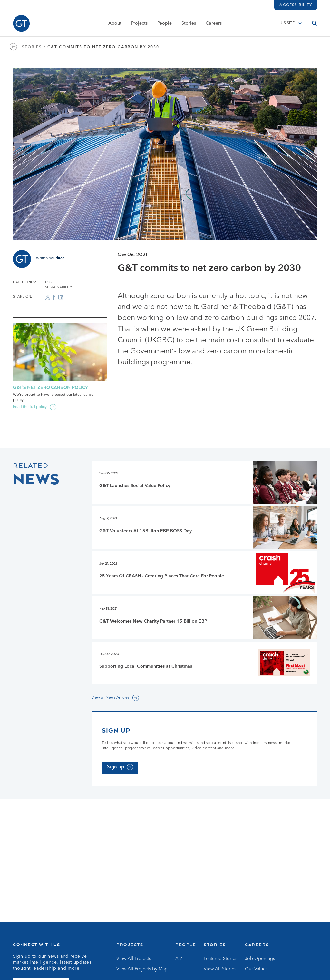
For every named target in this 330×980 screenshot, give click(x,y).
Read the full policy (30, 407)
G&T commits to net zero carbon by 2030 (103, 47)
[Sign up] (120, 768)
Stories (189, 25)
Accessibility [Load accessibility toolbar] (296, 5)
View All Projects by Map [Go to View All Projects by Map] (142, 969)
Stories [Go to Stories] (215, 945)
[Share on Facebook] (54, 297)
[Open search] (315, 25)
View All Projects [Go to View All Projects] (134, 959)
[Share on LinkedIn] (61, 297)
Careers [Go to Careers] (257, 945)
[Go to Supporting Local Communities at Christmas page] (204, 663)
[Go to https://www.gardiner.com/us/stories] (15, 47)
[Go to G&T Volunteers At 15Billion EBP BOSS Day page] (204, 527)
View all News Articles (110, 698)
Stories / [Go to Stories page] (34, 47)
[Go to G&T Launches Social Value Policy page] (204, 482)
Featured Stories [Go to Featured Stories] (220, 959)
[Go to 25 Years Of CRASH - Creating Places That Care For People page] (204, 573)
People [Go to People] (186, 945)
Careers (214, 25)
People (165, 25)
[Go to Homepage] (21, 25)
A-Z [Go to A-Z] (179, 959)
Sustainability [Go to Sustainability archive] (59, 288)
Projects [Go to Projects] (130, 945)
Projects (139, 25)
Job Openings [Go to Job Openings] (260, 959)
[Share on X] (48, 297)
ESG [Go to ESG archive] (49, 282)
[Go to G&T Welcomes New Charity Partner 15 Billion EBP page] (204, 618)
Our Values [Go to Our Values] (256, 969)
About (115, 25)
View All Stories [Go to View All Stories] (220, 969)
